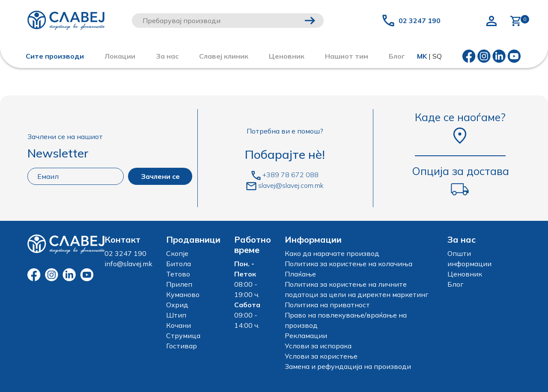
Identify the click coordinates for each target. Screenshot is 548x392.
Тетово (178, 274)
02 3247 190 (420, 21)
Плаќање (300, 274)
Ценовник (287, 56)
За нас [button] (167, 56)
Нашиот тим (347, 56)
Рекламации (306, 336)
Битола (179, 264)
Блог (456, 284)
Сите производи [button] (55, 56)
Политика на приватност (327, 305)
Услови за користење (321, 356)
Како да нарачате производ (332, 253)
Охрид (177, 305)
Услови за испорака (318, 346)
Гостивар (182, 346)
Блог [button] (397, 56)
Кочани (179, 325)
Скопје (177, 253)
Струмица (183, 336)
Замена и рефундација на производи (348, 366)
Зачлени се (160, 176)
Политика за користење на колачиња (348, 264)
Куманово (183, 294)
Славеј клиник (224, 56)
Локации (120, 56)
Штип (176, 315)
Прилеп (179, 284)
